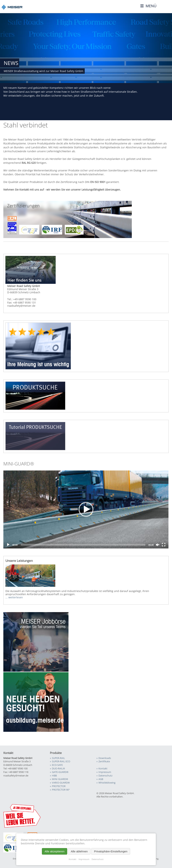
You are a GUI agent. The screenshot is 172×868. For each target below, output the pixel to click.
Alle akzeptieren (55, 851)
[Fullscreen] (164, 545)
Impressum (84, 859)
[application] (86, 509)
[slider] (83, 545)
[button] (86, 509)
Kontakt (73, 859)
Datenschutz (98, 859)
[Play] (8, 545)
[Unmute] (158, 545)
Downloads (105, 758)
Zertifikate (104, 761)
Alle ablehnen (79, 851)
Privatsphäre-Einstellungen (111, 851)
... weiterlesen (14, 597)
